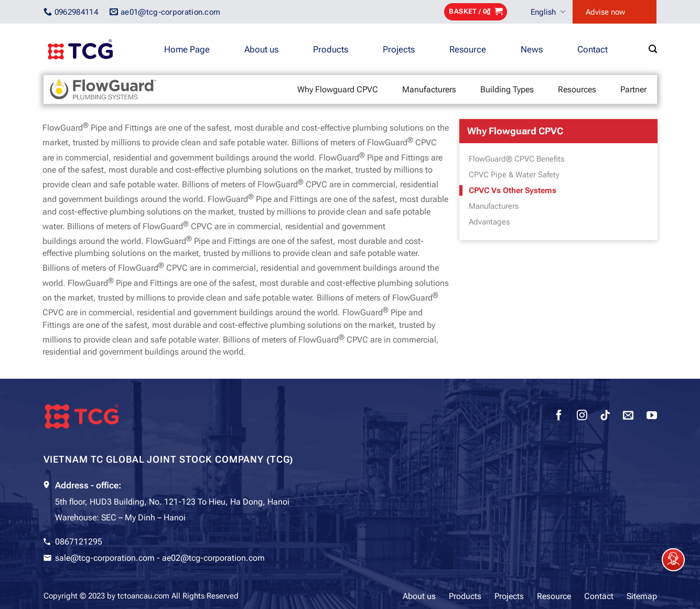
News (532, 49)
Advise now (605, 12)
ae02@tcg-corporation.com (213, 558)
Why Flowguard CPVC (338, 89)
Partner (633, 89)
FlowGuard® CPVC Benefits (516, 159)
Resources (577, 89)
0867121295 (79, 542)
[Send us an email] (628, 416)
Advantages (489, 222)
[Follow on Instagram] (582, 416)
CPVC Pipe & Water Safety (514, 175)
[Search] (653, 49)
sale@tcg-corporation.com (105, 558)
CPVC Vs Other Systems (513, 190)
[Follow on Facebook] (559, 416)
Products (331, 49)
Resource (468, 49)
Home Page (187, 49)
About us (261, 49)
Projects (399, 49)
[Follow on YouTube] (652, 416)
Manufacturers (429, 89)
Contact (593, 49)
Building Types (507, 89)
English (548, 12)
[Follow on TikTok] (605, 416)
